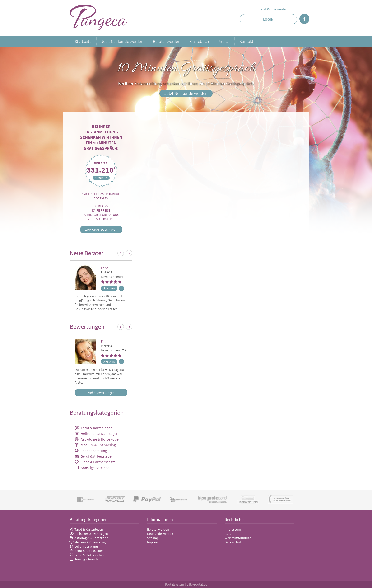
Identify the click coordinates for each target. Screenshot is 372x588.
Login (268, 19)
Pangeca (99, 18)
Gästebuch (200, 41)
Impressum (155, 542)
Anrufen (109, 288)
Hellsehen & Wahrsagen (100, 433)
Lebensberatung (94, 451)
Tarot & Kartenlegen (97, 428)
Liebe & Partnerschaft (98, 462)
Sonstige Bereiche (95, 468)
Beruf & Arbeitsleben (97, 456)
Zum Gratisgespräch (101, 230)
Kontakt (246, 41)
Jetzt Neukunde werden (122, 41)
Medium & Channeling (98, 445)
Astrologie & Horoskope (100, 439)
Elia (104, 341)
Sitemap (153, 538)
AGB (228, 534)
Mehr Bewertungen (101, 393)
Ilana (105, 268)
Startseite (83, 41)
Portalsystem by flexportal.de (186, 584)
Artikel (224, 41)
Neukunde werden (160, 534)
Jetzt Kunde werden (273, 9)
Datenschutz (234, 542)
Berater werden (167, 41)
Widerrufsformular (238, 538)
